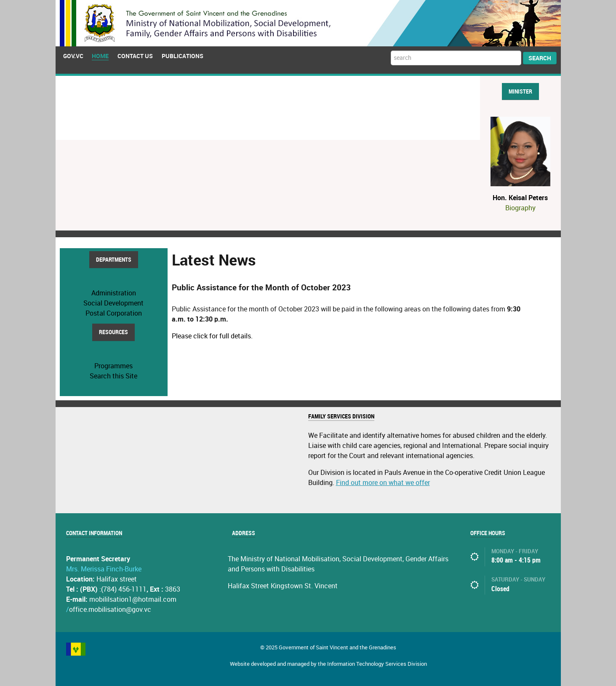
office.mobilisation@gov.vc (110, 610)
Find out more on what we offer (383, 483)
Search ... (391, 51)
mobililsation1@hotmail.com (133, 599)
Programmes (113, 366)
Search (540, 58)
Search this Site (113, 376)
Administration (114, 293)
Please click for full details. (212, 336)
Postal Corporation (114, 313)
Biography (520, 208)
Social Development (113, 303)
